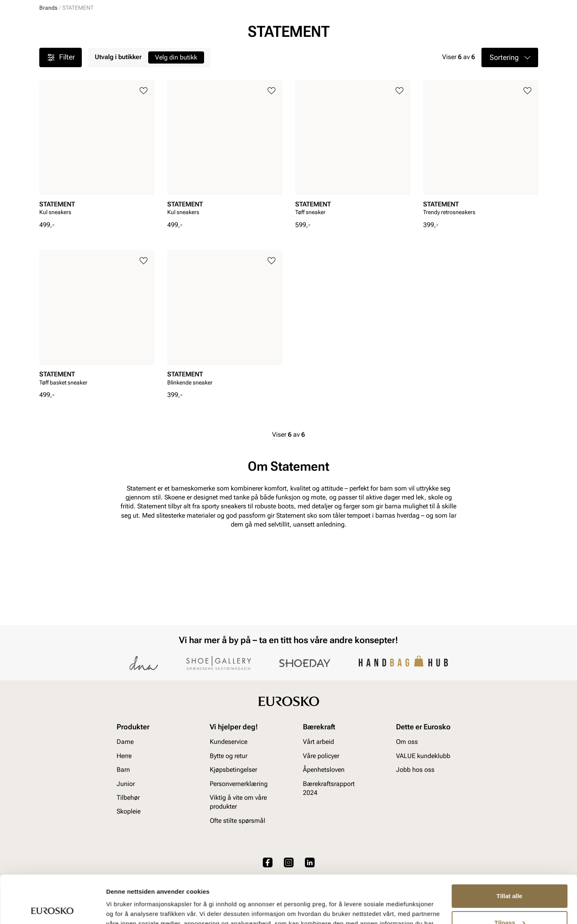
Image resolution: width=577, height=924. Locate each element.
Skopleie (214, 53)
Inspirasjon (455, 53)
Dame (47, 53)
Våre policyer (321, 756)
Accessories (171, 53)
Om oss (407, 742)
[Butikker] (431, 30)
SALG (245, 53)
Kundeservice (229, 742)
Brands (48, 88)
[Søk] (352, 29)
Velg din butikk (176, 138)
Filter (61, 138)
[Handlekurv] (525, 30)
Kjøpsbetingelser (233, 770)
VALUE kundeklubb (511, 53)
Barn (103, 53)
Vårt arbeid (318, 742)
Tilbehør (128, 798)
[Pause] (532, 6)
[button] (510, 138)
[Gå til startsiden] (76, 29)
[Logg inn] (460, 30)
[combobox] (260, 29)
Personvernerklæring (239, 784)
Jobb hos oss (415, 770)
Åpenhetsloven (324, 770)
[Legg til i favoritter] (144, 171)
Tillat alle (509, 849)
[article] (97, 231)
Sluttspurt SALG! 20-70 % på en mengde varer (289, 71)
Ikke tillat (509, 902)
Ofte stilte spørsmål (237, 821)
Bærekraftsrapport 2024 (329, 788)
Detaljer (117, 908)
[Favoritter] (491, 30)
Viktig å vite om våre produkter (238, 802)
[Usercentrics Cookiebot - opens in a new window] (52, 908)
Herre (75, 53)
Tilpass (510, 875)
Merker (414, 53)
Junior (132, 53)
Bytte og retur (229, 756)
